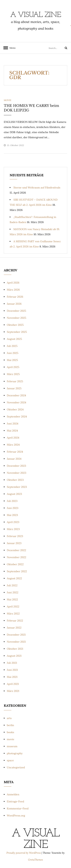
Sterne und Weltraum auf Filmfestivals (37, 188)
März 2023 (13, 529)
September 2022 (17, 571)
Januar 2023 (14, 543)
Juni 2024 (13, 424)
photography (15, 753)
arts (9, 718)
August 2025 (14, 339)
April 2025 (13, 367)
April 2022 (13, 606)
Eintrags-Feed (15, 801)
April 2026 (13, 283)
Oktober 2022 (15, 564)
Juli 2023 (12, 501)
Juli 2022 (12, 585)
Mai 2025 (12, 360)
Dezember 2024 (16, 395)
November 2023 (16, 473)
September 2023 (17, 487)
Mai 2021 (12, 677)
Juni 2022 (13, 592)
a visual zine (36, 15)
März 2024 (13, 445)
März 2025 (13, 374)
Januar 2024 (14, 459)
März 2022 (13, 614)
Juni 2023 (13, 508)
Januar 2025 (14, 388)
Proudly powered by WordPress (24, 853)
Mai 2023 (12, 515)
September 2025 (17, 332)
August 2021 (14, 656)
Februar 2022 (15, 621)
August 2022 (14, 578)
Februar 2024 (15, 452)
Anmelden (13, 794)
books (11, 732)
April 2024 (13, 438)
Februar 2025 (15, 381)
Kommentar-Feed (18, 808)
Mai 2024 (12, 431)
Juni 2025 (13, 353)
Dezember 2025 (16, 311)
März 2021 (13, 691)
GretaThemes (35, 860)
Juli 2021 (12, 663)
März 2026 (13, 290)
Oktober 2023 (15, 480)
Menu (11, 48)
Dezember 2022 (16, 550)
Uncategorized (16, 767)
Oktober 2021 (15, 649)
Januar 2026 (14, 304)
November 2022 (16, 557)
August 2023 (14, 494)
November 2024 (16, 402)
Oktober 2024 (15, 409)
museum (12, 746)
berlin (10, 725)
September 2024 (17, 417)
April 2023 (13, 522)
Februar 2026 (15, 297)
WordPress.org (16, 816)
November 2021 (16, 642)
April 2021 (13, 684)
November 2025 (17, 318)
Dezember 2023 (16, 466)
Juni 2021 (12, 670)
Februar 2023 (15, 536)
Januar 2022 (14, 628)
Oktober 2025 (15, 325)
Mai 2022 (12, 599)
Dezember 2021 (16, 635)
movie (8, 100)
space (10, 760)
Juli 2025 (12, 346)
